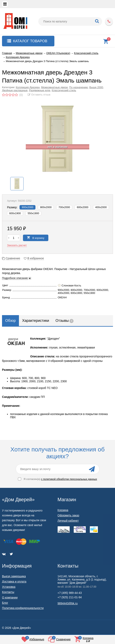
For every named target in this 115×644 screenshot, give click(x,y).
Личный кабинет (68, 521)
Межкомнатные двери (54, 87)
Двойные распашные (15, 90)
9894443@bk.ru (68, 603)
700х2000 (64, 207)
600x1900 (15, 213)
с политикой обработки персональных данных (69, 479)
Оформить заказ (68, 515)
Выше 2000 (96, 87)
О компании (10, 597)
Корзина (63, 510)
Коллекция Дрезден (28, 87)
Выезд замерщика (14, 576)
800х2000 (46, 207)
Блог (5, 603)
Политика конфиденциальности (23, 608)
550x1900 (33, 213)
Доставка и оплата (14, 582)
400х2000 (101, 207)
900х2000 (27, 207)
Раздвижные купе (40, 90)
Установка (9, 587)
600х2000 (82, 207)
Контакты (8, 592)
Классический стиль (64, 90)
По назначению (79, 87)
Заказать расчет (17, 245)
